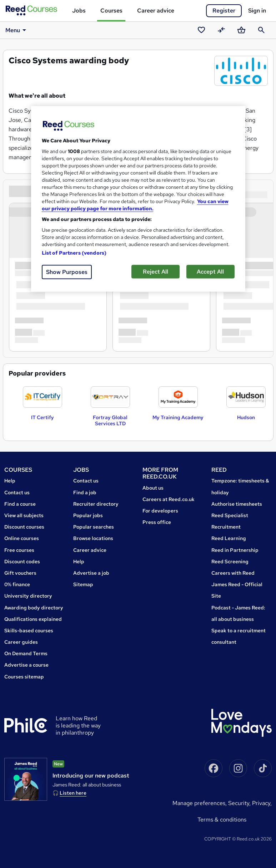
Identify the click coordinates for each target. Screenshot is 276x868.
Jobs (79, 11)
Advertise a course (26, 665)
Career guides (21, 642)
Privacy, (262, 803)
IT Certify (42, 417)
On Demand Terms (26, 653)
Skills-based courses (29, 631)
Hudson (246, 417)
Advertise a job (91, 573)
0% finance (17, 584)
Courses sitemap (24, 677)
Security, (240, 803)
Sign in (257, 11)
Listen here (73, 793)
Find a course (20, 504)
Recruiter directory (96, 504)
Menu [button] (17, 30)
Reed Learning (229, 538)
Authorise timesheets (237, 504)
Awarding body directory (34, 608)
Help (10, 481)
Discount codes (22, 561)
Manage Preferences (199, 803)
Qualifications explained (33, 619)
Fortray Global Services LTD (110, 420)
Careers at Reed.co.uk (169, 499)
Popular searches (94, 527)
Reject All (155, 272)
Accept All (210, 272)
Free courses (19, 550)
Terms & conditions (222, 820)
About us (153, 488)
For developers (160, 511)
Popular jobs (88, 515)
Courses (111, 11)
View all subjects (24, 515)
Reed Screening (230, 561)
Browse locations (93, 538)
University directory (28, 596)
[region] (138, 199)
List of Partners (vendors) (74, 253)
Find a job (85, 492)
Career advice (156, 11)
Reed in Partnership (235, 550)
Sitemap (83, 584)
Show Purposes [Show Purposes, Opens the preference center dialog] (67, 272)
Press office (157, 522)
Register (224, 11)
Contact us (17, 492)
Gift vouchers (20, 573)
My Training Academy (178, 417)
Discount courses (24, 527)
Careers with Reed (233, 573)
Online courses (22, 538)
